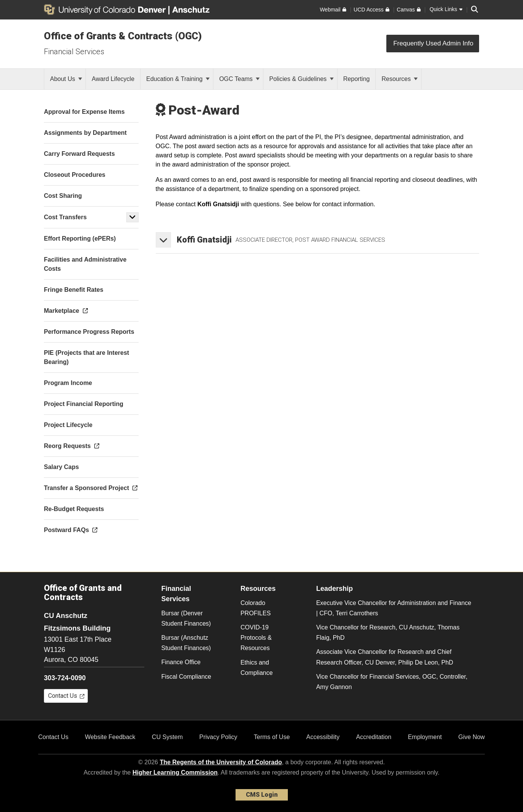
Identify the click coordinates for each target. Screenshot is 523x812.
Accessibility (323, 737)
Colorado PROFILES (256, 608)
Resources (400, 79)
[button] (132, 217)
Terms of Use (272, 737)
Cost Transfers (65, 217)
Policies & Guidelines (301, 79)
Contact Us (53, 737)
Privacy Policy (218, 737)
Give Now (472, 737)
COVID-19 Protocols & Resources (256, 638)
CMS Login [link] (262, 795)
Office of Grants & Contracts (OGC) (123, 36)
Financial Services (74, 52)
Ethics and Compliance (257, 668)
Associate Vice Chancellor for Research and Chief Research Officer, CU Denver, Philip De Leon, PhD (385, 657)
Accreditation (374, 737)
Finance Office (181, 662)
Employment (425, 737)
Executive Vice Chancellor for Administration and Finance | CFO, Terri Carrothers (394, 608)
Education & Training (178, 79)
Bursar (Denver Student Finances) (186, 618)
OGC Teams (239, 79)
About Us (66, 79)
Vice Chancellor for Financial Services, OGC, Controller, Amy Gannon (392, 682)
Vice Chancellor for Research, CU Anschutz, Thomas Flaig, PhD (388, 632)
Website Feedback (110, 737)
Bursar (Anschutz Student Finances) (186, 643)
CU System (167, 737)
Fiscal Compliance (186, 677)
